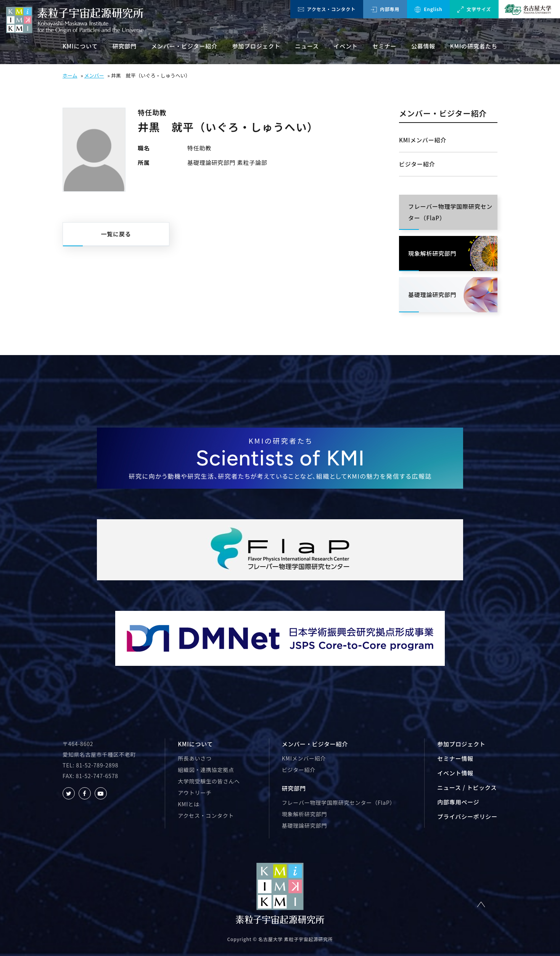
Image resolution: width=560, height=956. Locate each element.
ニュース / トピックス (467, 787)
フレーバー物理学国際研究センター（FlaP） (339, 803)
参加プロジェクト (256, 46)
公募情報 (423, 46)
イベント (345, 46)
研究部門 (125, 46)
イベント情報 (455, 773)
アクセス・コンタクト (327, 9)
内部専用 (385, 9)
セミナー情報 (455, 758)
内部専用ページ (458, 802)
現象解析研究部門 (304, 814)
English (428, 9)
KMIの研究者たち (474, 46)
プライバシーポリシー (467, 816)
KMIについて (80, 46)
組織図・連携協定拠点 (206, 770)
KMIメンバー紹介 (423, 140)
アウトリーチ (195, 793)
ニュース (307, 46)
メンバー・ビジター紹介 (184, 46)
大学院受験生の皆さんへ (209, 781)
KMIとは (188, 804)
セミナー (384, 46)
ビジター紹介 (417, 164)
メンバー (94, 75)
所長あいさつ (195, 758)
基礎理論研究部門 (304, 825)
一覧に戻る (116, 234)
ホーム (70, 75)
